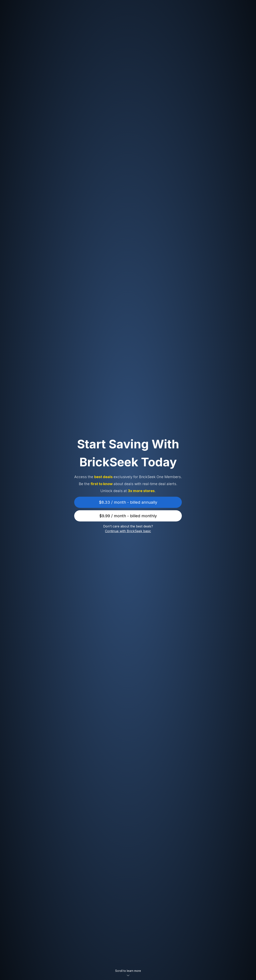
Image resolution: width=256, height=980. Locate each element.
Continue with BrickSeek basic (128, 531)
